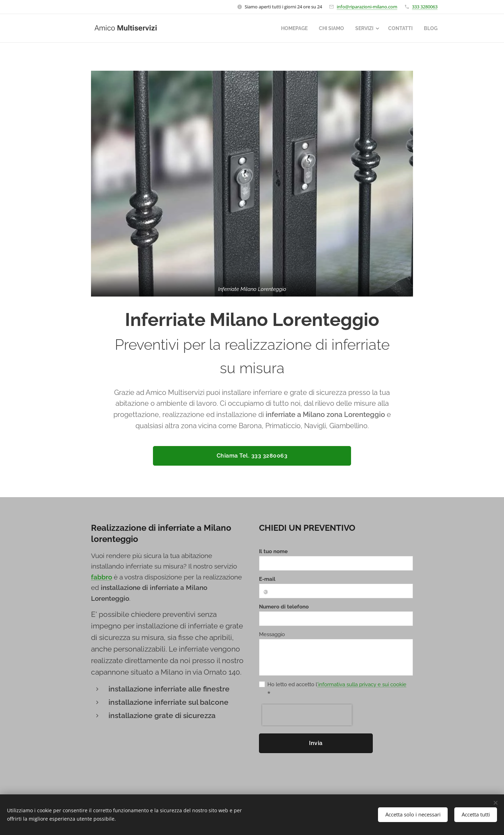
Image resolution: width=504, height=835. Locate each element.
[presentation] (307, 715)
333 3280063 (425, 7)
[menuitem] (289, 28)
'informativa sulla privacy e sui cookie (362, 684)
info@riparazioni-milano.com (367, 7)
